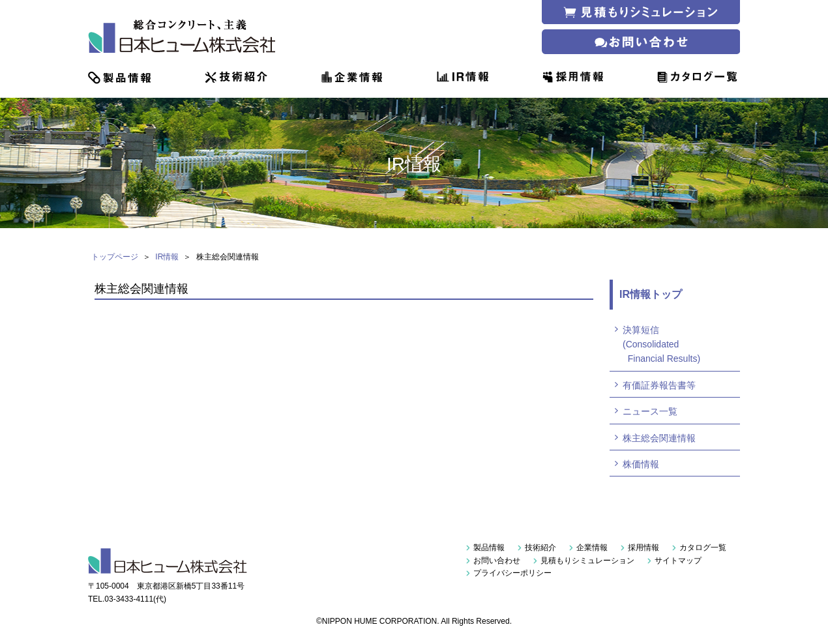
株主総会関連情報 (659, 438)
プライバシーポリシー (512, 573)
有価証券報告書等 (659, 385)
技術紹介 (540, 548)
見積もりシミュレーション (587, 561)
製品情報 (489, 548)
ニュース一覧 (650, 411)
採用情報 (643, 548)
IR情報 (167, 257)
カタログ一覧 (703, 548)
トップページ (115, 257)
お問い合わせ (497, 561)
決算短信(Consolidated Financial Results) (661, 344)
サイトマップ (678, 561)
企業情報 (592, 548)
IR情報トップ (651, 294)
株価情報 (641, 464)
